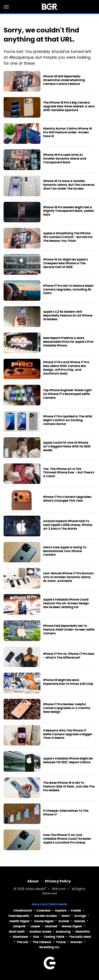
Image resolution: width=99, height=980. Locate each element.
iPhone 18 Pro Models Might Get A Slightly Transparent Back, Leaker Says (69, 211)
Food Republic (19, 916)
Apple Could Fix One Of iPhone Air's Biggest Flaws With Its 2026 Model (67, 447)
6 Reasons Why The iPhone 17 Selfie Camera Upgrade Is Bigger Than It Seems (68, 734)
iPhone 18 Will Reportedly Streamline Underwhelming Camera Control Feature (64, 80)
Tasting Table (54, 937)
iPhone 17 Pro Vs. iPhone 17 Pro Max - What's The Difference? (69, 656)
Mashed (51, 926)
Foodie (76, 911)
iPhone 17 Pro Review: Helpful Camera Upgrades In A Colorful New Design (67, 708)
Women (76, 942)
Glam (66, 916)
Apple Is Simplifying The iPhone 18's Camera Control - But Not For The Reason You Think (68, 237)
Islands (79, 921)
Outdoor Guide (40, 932)
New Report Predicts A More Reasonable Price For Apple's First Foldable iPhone (68, 342)
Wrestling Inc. (50, 947)
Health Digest (19, 921)
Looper (35, 926)
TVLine (61, 942)
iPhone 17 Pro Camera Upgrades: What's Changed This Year (67, 499)
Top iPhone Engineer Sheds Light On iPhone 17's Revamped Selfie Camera (67, 394)
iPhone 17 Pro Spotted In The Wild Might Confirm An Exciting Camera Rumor (68, 420)
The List (22, 942)
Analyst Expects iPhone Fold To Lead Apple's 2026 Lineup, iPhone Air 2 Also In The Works (68, 525)
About (33, 881)
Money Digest (72, 926)
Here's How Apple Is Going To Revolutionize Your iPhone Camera (65, 551)
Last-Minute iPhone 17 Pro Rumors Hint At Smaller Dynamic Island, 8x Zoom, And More (68, 577)
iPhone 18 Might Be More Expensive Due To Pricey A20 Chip (68, 682)
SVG (36, 937)
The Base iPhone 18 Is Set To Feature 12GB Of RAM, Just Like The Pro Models (69, 787)
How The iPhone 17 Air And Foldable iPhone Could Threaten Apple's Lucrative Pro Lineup (67, 839)
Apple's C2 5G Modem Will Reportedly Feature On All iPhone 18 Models (68, 316)
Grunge (80, 916)
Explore (61, 911)
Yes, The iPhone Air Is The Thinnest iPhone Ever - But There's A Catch (69, 473)
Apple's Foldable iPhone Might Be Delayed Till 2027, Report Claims (68, 761)
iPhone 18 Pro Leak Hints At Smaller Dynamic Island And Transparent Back (65, 159)
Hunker (64, 921)
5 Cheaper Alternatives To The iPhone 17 (66, 813)
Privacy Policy (58, 881)
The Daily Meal (80, 937)
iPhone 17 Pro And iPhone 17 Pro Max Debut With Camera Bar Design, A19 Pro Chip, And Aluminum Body (66, 368)
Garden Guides (45, 916)
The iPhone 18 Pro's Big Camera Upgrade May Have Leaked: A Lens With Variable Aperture (69, 106)
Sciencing (63, 932)
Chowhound (23, 911)
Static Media (35, 889)
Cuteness (43, 911)
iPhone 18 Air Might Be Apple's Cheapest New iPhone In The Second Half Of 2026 (65, 263)
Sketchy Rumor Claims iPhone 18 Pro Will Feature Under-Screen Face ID (67, 132)
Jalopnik (19, 926)
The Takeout (42, 942)
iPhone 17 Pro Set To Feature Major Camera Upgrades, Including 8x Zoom (68, 290)
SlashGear (21, 937)
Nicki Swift (17, 932)
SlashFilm (83, 932)
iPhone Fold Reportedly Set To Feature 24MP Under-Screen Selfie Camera (69, 630)
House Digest (44, 921)
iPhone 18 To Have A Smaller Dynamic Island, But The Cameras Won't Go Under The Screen (69, 185)
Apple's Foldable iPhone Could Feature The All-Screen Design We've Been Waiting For (66, 603)
